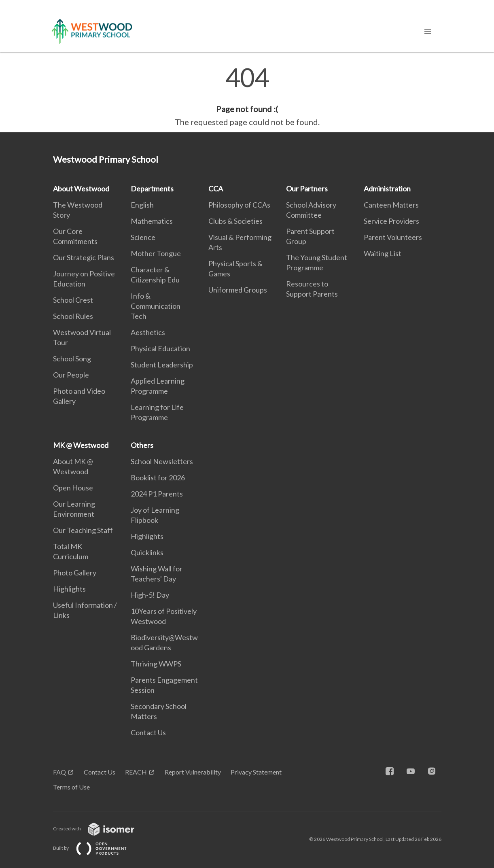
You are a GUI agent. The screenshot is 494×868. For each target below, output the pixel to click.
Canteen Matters (391, 205)
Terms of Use (71, 787)
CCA (216, 189)
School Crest (73, 300)
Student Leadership (162, 365)
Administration (387, 189)
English (142, 205)
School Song (72, 359)
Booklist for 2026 (158, 478)
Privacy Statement (256, 772)
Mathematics (152, 221)
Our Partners (307, 189)
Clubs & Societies (235, 221)
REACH (136, 772)
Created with (100, 829)
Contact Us (148, 732)
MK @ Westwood (81, 445)
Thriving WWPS (156, 664)
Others (142, 445)
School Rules (73, 316)
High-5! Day (150, 595)
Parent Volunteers (393, 237)
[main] (247, 96)
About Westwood (81, 189)
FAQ (59, 772)
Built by (96, 848)
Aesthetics (148, 332)
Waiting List (383, 253)
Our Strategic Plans (84, 257)
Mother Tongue (156, 253)
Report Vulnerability (193, 772)
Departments (152, 189)
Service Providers (391, 221)
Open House (73, 488)
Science (143, 237)
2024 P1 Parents (157, 494)
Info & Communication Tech (156, 306)
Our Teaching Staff (83, 530)
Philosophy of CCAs (239, 205)
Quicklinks (147, 552)
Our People (71, 375)
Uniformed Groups (238, 290)
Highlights (69, 589)
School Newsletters (162, 461)
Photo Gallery (75, 573)
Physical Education (160, 348)
